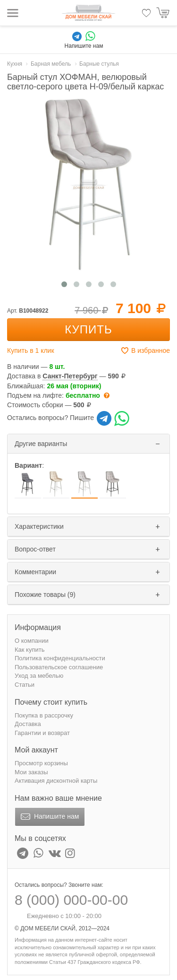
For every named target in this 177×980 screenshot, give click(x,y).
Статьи (25, 685)
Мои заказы (31, 772)
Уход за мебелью (39, 676)
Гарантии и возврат (42, 733)
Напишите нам (49, 817)
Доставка (28, 724)
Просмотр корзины (41, 763)
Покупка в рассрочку (44, 715)
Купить (88, 329)
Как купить (29, 650)
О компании (32, 641)
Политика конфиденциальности (60, 658)
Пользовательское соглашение (59, 667)
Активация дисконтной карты (56, 781)
